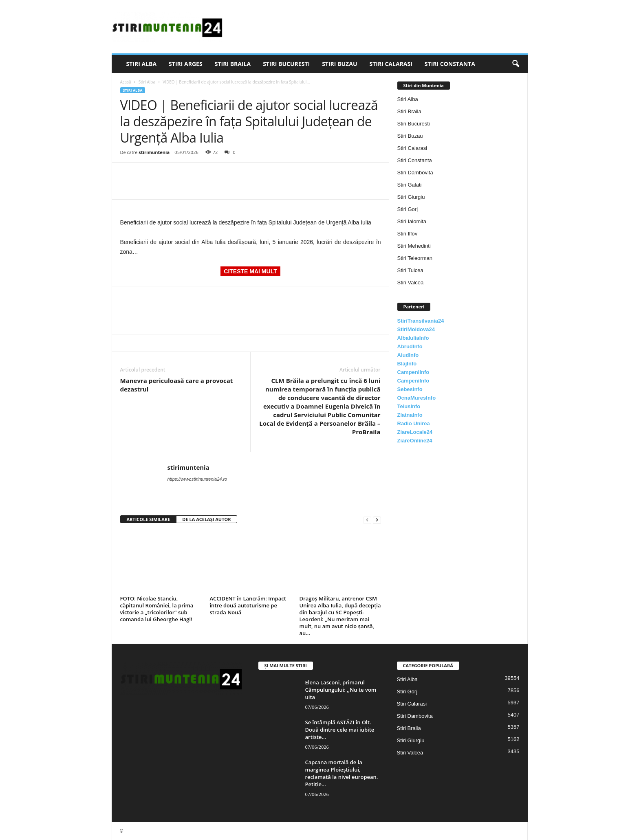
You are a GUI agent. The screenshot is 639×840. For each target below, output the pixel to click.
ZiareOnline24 (415, 441)
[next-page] (377, 520)
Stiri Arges (186, 64)
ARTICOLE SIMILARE (149, 519)
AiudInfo (408, 355)
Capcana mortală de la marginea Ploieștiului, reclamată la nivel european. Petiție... (342, 773)
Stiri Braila (233, 64)
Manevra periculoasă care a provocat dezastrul (177, 385)
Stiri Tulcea (410, 270)
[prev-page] (367, 520)
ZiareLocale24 (415, 432)
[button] (516, 64)
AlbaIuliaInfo (413, 338)
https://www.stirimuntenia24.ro (197, 479)
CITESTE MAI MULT (250, 271)
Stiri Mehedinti (414, 246)
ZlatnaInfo (410, 415)
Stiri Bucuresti (286, 64)
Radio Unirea (414, 423)
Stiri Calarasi (391, 64)
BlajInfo (407, 364)
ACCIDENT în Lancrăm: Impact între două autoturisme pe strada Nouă (248, 605)
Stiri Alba (142, 64)
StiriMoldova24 (416, 329)
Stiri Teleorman (415, 258)
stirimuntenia (154, 152)
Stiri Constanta (450, 64)
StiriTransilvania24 (421, 321)
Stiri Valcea (411, 283)
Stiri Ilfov (408, 234)
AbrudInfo (410, 346)
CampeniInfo (413, 372)
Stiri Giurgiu (411, 197)
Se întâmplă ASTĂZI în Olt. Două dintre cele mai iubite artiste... (340, 730)
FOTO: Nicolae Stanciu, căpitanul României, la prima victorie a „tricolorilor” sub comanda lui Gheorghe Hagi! (157, 609)
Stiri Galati (410, 185)
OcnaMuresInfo (417, 398)
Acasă (126, 82)
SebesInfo (410, 389)
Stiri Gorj (408, 209)
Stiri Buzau (339, 64)
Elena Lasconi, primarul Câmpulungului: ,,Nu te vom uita (341, 690)
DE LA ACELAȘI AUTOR (206, 519)
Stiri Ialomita (412, 221)
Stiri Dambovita (415, 173)
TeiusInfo (409, 406)
